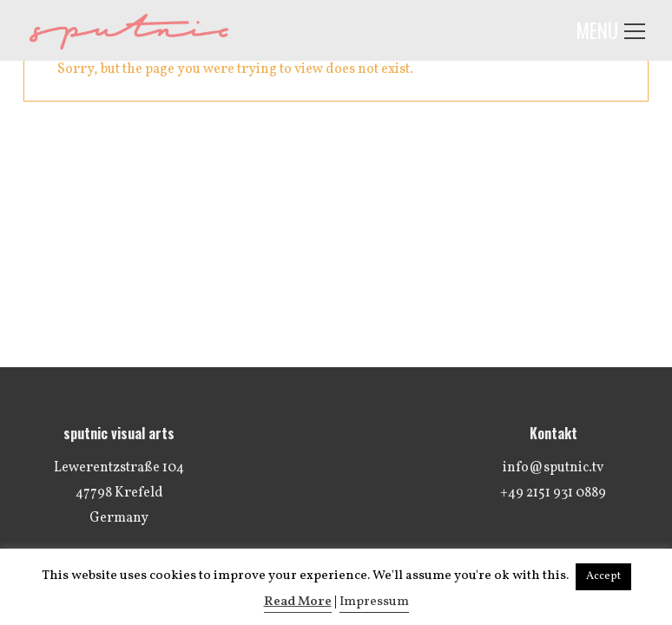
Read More (298, 602)
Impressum (374, 602)
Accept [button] (603, 576)
